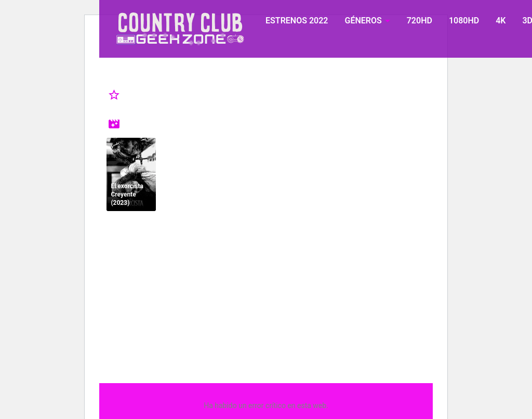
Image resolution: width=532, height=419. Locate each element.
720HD (420, 21)
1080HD (464, 21)
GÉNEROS (363, 21)
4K (501, 21)
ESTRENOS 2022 (297, 21)
